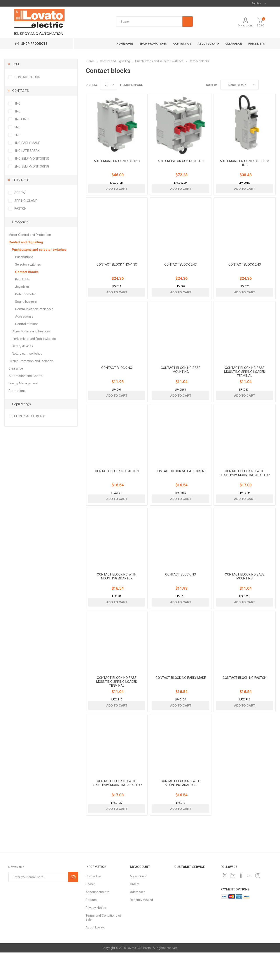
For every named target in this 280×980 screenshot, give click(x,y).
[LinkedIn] (233, 903)
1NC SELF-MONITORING (32, 159)
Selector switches (28, 264)
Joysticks (22, 287)
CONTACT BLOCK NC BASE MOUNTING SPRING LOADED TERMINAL (245, 384)
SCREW (20, 193)
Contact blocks (27, 272)
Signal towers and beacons (31, 331)
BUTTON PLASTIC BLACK (28, 416)
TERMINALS (21, 180)
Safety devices (22, 346)
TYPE (16, 64)
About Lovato (95, 955)
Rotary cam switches (27, 354)
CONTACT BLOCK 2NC (181, 272)
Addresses (138, 920)
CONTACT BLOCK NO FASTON (245, 701)
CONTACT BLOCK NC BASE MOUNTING (181, 382)
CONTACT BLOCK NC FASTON (117, 487)
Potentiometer (25, 294)
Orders (135, 912)
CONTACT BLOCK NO (181, 594)
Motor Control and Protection (30, 235)
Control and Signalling (26, 242)
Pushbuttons (24, 257)
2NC (17, 135)
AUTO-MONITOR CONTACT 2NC (181, 165)
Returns (91, 927)
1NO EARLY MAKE (27, 143)
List (272, 85)
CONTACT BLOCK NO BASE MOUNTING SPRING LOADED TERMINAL (117, 705)
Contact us (94, 904)
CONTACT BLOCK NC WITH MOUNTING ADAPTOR (117, 596)
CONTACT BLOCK (27, 77)
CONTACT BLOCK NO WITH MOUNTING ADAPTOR (181, 811)
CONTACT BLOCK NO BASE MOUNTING (245, 596)
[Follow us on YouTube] (250, 903)
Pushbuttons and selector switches (39, 250)
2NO (17, 127)
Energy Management (23, 383)
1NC (17, 111)
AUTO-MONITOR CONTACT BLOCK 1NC (245, 167)
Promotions (17, 391)
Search (91, 912)
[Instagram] (258, 903)
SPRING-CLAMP (26, 201)
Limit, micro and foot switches (34, 339)
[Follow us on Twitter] (225, 903)
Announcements (97, 920)
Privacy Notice (96, 935)
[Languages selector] (259, 3)
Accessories (24, 316)
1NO (17, 104)
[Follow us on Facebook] (241, 903)
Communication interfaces (34, 309)
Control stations (27, 324)
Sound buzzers (26, 302)
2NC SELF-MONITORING (32, 166)
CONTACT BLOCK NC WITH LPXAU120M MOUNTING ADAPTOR (245, 489)
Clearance (16, 368)
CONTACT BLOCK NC (117, 380)
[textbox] (154, 22)
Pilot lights (23, 279)
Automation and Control (26, 376)
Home (91, 61)
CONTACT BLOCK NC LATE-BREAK (181, 487)
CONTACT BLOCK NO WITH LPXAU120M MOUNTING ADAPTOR (117, 811)
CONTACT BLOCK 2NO (245, 272)
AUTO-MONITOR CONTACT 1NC (117, 165)
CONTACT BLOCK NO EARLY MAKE (181, 701)
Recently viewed (141, 927)
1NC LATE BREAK (27, 151)
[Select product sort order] (240, 85)
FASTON (20, 209)
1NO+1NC (22, 119)
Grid (264, 85)
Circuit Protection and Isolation (31, 361)
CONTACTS (21, 91)
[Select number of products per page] (109, 85)
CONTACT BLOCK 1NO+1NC (117, 272)
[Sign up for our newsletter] (38, 905)
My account (245, 25)
